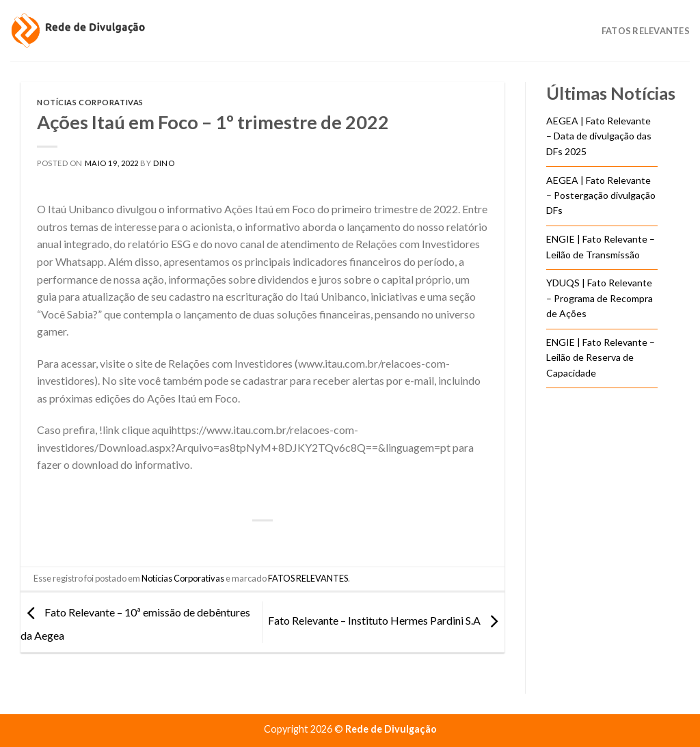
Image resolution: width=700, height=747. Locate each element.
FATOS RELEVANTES (308, 578)
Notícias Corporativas (90, 102)
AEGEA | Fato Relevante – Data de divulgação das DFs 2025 (599, 136)
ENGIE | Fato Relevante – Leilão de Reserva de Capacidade (601, 357)
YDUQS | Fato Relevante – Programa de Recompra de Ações (600, 298)
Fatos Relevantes (646, 31)
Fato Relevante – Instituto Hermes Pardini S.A (386, 621)
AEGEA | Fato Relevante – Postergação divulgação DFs (601, 195)
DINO (164, 163)
